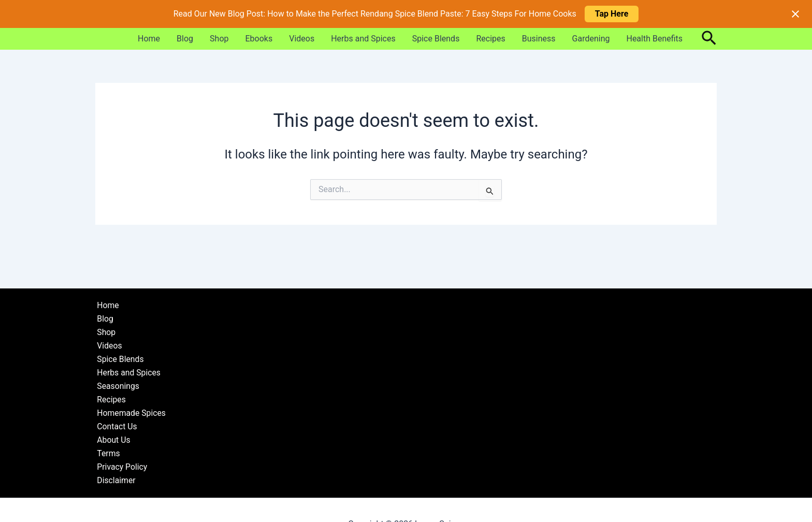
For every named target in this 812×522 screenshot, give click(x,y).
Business (539, 39)
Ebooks (259, 39)
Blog (185, 39)
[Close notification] (795, 14)
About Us (112, 439)
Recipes (490, 39)
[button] (709, 39)
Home (149, 39)
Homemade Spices (130, 412)
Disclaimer (115, 480)
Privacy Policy (121, 467)
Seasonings (117, 385)
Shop (219, 39)
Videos (302, 39)
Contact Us (116, 425)
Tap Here (612, 14)
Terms (107, 453)
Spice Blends (436, 39)
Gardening (591, 39)
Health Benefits (654, 39)
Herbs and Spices (363, 39)
